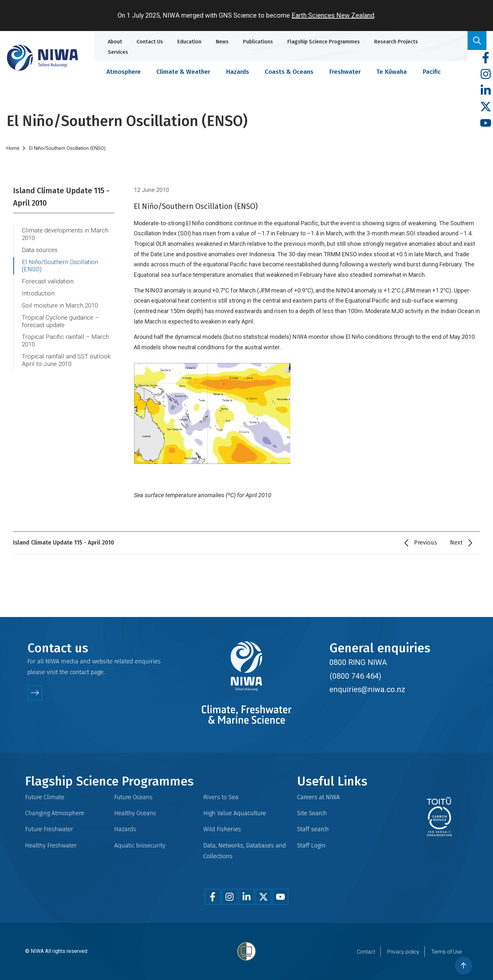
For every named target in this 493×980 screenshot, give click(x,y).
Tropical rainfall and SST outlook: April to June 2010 (67, 360)
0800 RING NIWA (358, 662)
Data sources (40, 250)
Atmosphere (124, 72)
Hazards (238, 72)
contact (80, 672)
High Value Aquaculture (235, 813)
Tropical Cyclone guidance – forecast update (60, 321)
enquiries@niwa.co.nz (367, 689)
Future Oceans (133, 797)
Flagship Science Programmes (324, 42)
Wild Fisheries (222, 829)
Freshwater (345, 72)
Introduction (38, 293)
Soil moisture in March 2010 (60, 306)
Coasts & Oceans (289, 72)
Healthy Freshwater (51, 845)
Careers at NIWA (318, 797)
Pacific (432, 72)
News (222, 42)
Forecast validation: (48, 281)
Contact (366, 952)
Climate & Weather (183, 72)
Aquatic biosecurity (140, 845)
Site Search (312, 813)
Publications (258, 42)
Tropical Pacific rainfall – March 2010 (65, 341)
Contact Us (150, 42)
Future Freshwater (49, 829)
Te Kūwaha (392, 72)
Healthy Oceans (135, 813)
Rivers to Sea (221, 797)
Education (189, 42)
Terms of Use (447, 952)
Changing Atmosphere (55, 813)
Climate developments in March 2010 (65, 234)
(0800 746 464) (355, 676)
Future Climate (45, 797)
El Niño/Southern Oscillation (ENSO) (60, 266)
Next (456, 543)
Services (118, 52)
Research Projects (396, 42)
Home (13, 148)
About (115, 42)
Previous (426, 543)
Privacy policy (403, 952)
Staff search (313, 829)
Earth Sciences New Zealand (333, 15)
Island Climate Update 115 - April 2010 (61, 197)
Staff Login (311, 845)
